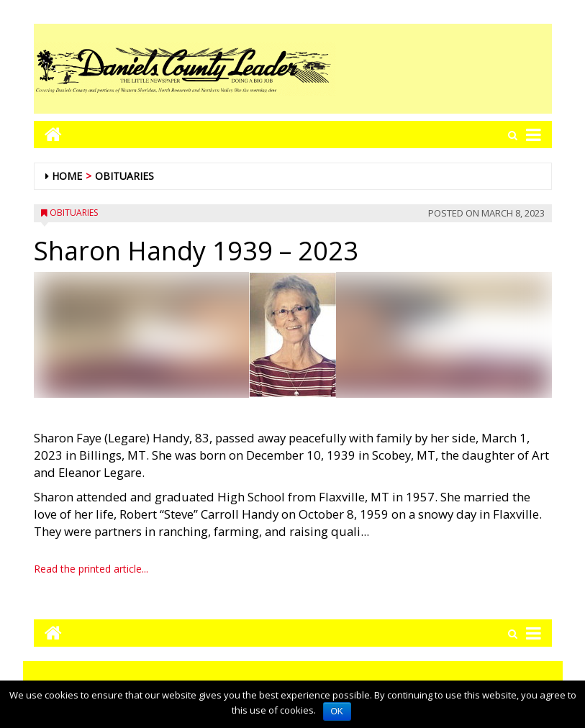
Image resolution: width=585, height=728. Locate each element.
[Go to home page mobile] (48, 134)
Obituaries (124, 176)
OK (337, 711)
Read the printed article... (91, 569)
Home (67, 176)
